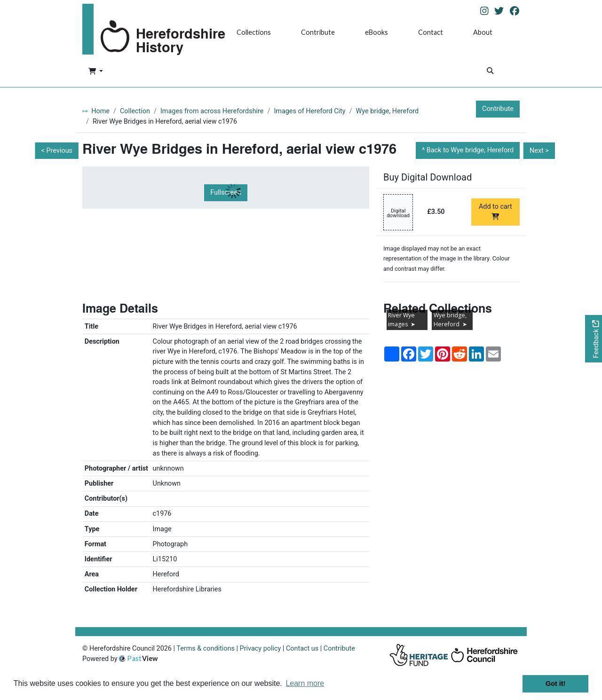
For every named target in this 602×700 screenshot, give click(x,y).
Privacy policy (261, 649)
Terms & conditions (206, 649)
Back (470, 150)
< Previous (57, 151)
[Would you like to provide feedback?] (594, 339)
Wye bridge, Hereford (388, 111)
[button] (96, 72)
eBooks (376, 32)
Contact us (302, 649)
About (483, 32)
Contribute (318, 32)
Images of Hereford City (309, 111)
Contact (431, 32)
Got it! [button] (555, 684)
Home (100, 111)
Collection (135, 111)
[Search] (490, 72)
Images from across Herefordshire (212, 111)
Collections (254, 32)
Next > (539, 151)
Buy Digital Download (428, 177)
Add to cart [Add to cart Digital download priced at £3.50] (495, 211)
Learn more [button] (305, 683)
